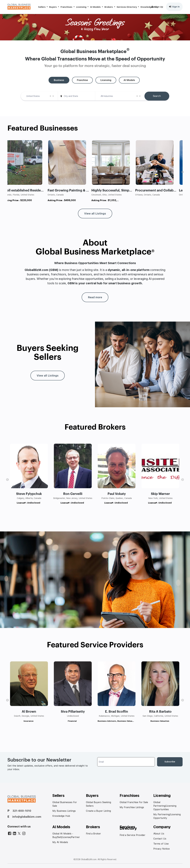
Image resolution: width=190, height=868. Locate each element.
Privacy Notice (161, 849)
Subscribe (170, 762)
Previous (7, 172)
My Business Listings (64, 811)
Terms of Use (161, 844)
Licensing (82, 7)
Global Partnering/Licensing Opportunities (165, 806)
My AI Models (60, 842)
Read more (95, 297)
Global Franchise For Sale (134, 802)
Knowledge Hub (149, 7)
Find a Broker (93, 834)
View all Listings (95, 214)
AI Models (96, 7)
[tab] (59, 80)
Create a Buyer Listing (98, 811)
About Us (159, 834)
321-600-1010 (22, 811)
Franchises (67, 7)
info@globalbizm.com (27, 817)
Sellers (42, 7)
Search (157, 96)
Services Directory (127, 7)
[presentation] (120, 773)
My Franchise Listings (132, 807)
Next (183, 172)
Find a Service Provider (132, 835)
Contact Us (160, 839)
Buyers (53, 7)
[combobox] (39, 97)
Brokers (109, 7)
